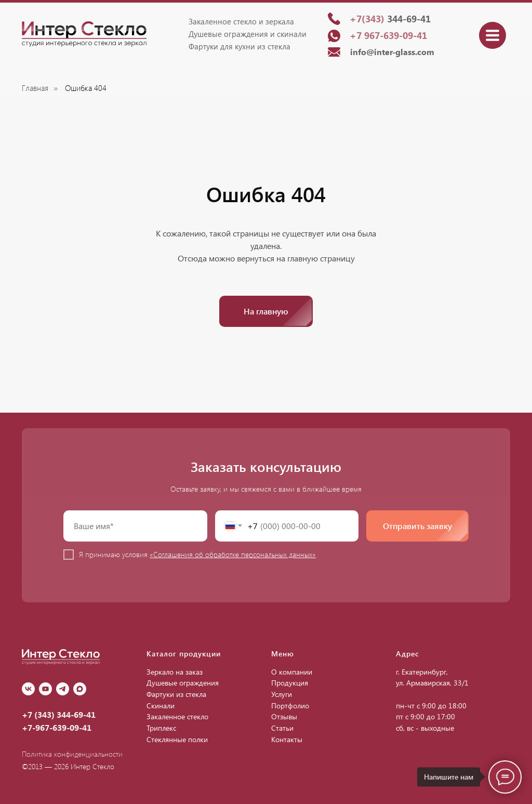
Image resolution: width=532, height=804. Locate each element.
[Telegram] (63, 689)
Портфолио (290, 706)
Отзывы (284, 716)
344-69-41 (390, 19)
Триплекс (161, 728)
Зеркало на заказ (175, 672)
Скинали (161, 706)
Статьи (282, 728)
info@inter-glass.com (392, 52)
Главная (35, 88)
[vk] (28, 689)
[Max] (80, 689)
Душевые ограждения (183, 683)
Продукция (290, 683)
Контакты (287, 739)
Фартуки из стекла (176, 694)
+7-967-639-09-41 (57, 727)
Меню (283, 654)
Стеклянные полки (177, 739)
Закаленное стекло (177, 716)
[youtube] (45, 689)
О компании (292, 672)
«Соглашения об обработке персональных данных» (233, 554)
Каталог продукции (184, 654)
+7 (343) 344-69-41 (59, 714)
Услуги (282, 694)
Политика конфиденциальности (72, 754)
